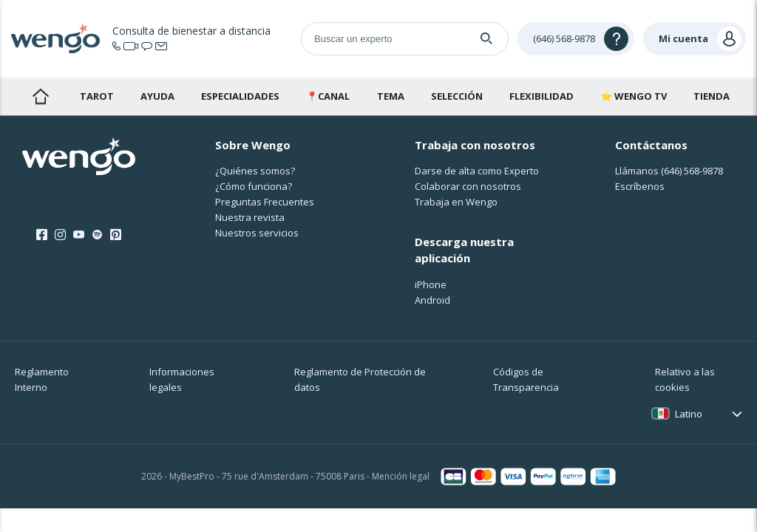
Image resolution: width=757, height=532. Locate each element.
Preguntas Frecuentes (265, 202)
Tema (391, 96)
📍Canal (328, 96)
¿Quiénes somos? (255, 171)
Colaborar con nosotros (468, 186)
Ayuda (157, 96)
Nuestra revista (250, 217)
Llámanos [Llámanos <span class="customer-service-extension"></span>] (669, 171)
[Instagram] (60, 235)
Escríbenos (640, 186)
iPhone (431, 284)
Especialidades (240, 96)
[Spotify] (97, 235)
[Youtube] (79, 235)
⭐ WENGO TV (634, 96)
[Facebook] (42, 235)
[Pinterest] (116, 235)
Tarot (97, 96)
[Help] (576, 39)
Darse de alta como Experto (477, 171)
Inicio (40, 96)
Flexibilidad (542, 96)
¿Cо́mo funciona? (254, 186)
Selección (457, 96)
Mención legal (401, 476)
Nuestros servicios (257, 233)
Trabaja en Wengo (456, 202)
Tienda (712, 96)
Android (432, 300)
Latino (689, 414)
